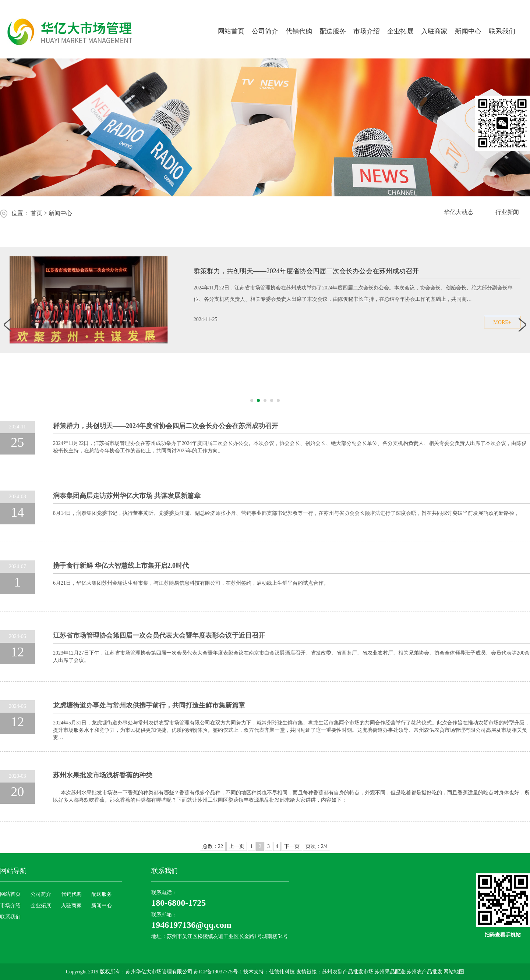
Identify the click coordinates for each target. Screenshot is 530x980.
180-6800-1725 (179, 903)
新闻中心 (468, 31)
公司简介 (265, 31)
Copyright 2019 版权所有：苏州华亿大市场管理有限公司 (130, 972)
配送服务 (333, 31)
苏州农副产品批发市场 (348, 972)
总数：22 (213, 846)
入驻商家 (434, 31)
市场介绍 (367, 31)
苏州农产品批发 (424, 972)
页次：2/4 (317, 846)
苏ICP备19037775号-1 (218, 972)
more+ (502, 322)
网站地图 (454, 972)
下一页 (292, 846)
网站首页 (231, 31)
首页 (36, 213)
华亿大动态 (459, 213)
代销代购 (299, 31)
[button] (252, 400)
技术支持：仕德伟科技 (269, 972)
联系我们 (502, 31)
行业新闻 (507, 213)
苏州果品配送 (390, 972)
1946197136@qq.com (191, 925)
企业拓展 (400, 31)
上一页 (237, 846)
